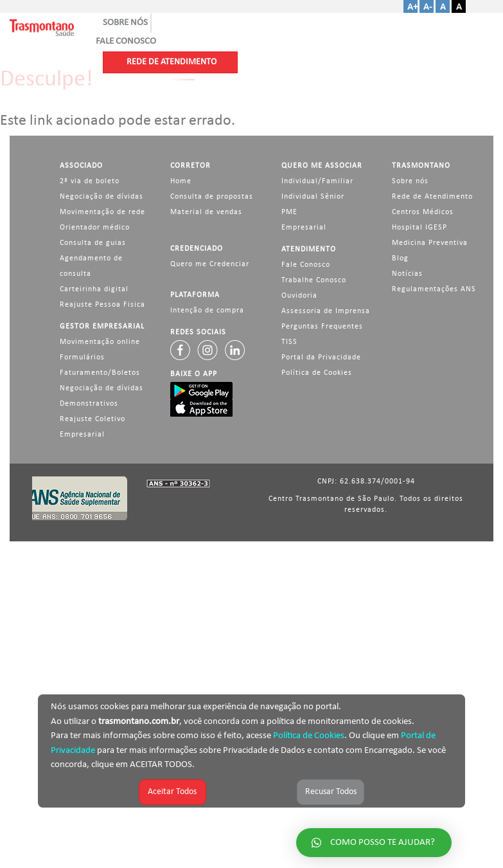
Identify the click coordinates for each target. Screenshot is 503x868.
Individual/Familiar (317, 181)
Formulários (82, 357)
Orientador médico (95, 228)
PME (289, 212)
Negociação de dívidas (101, 197)
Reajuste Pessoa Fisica (102, 305)
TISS (289, 342)
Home (181, 181)
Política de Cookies (309, 736)
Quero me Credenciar (210, 264)
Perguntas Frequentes (322, 327)
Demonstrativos (89, 404)
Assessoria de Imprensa (326, 311)
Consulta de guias (93, 243)
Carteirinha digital (94, 289)
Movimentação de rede (102, 212)
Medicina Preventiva (430, 243)
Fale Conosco (306, 265)
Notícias (407, 274)
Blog (400, 258)
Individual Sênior (313, 197)
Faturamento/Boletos (100, 373)
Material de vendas (206, 212)
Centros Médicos (423, 212)
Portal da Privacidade (321, 357)
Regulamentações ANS (434, 289)
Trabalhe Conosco (314, 280)
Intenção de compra (207, 311)
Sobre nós (410, 181)
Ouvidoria (299, 296)
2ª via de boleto (90, 181)
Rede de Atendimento (432, 197)
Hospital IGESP (419, 228)
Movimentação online (100, 342)
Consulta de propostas (212, 197)
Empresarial (304, 228)
